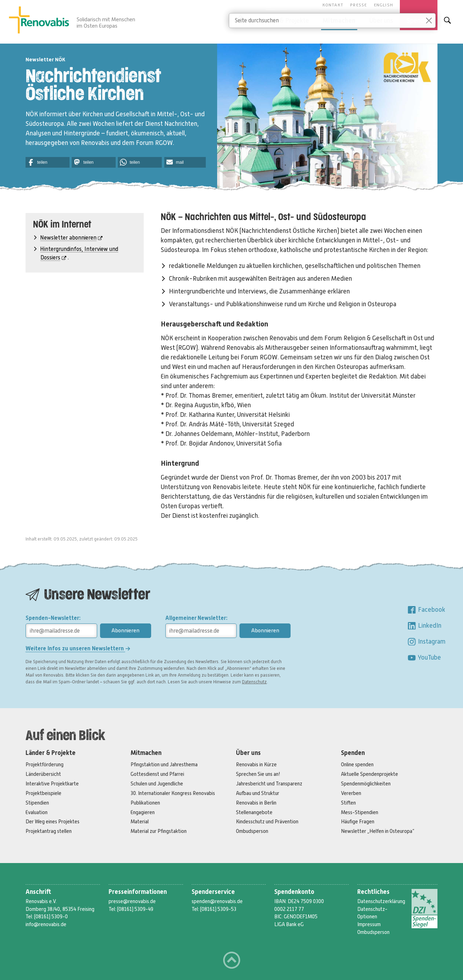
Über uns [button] (381, 21)
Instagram (426, 642)
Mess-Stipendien (360, 812)
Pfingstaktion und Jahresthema (164, 765)
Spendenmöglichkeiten (366, 784)
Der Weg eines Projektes (53, 822)
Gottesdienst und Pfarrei (157, 774)
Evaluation (37, 812)
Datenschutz (254, 682)
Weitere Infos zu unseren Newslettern (78, 648)
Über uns (248, 753)
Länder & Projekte (51, 753)
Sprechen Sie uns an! (258, 774)
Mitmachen (146, 753)
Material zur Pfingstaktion (159, 831)
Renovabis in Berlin (256, 803)
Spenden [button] (419, 21)
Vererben (351, 793)
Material (140, 822)
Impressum (369, 924)
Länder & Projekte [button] (284, 21)
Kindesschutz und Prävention (267, 822)
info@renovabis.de (46, 924)
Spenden (353, 753)
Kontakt (333, 5)
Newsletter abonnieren (71, 238)
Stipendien (37, 803)
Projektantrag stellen (49, 831)
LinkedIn (424, 626)
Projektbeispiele (43, 793)
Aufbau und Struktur (258, 793)
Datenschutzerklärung (381, 901)
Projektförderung (45, 765)
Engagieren (143, 812)
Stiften (348, 803)
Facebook (426, 610)
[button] (48, 162)
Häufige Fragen (358, 822)
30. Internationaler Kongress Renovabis (173, 793)
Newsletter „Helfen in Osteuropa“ (378, 831)
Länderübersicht (43, 774)
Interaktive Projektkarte (52, 784)
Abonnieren (125, 631)
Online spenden (357, 765)
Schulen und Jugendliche (157, 784)
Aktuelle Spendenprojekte (370, 774)
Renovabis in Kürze (256, 765)
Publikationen (145, 803)
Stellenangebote (254, 812)
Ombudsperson (252, 831)
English (384, 5)
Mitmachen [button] (339, 21)
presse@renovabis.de (132, 901)
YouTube (424, 657)
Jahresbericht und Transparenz (269, 784)
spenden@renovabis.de (217, 901)
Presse (359, 5)
